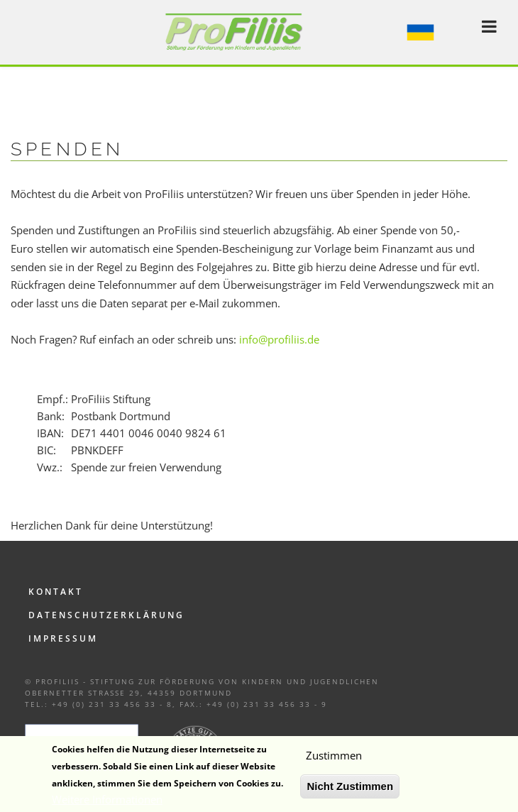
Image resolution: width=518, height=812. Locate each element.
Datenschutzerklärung (106, 615)
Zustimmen (334, 760)
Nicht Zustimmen (350, 791)
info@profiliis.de (279, 339)
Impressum (63, 638)
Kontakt (56, 592)
